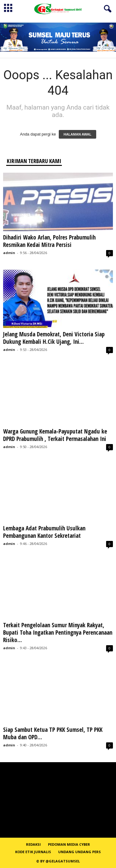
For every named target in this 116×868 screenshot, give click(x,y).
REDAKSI (33, 844)
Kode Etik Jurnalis (33, 852)
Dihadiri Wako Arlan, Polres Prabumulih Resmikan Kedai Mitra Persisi (49, 241)
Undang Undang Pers (79, 852)
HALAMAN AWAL (77, 134)
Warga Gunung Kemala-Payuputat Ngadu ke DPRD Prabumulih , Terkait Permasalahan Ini (55, 435)
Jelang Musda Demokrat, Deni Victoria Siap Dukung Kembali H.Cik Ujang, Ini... (54, 338)
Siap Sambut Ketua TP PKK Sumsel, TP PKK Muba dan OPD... (53, 733)
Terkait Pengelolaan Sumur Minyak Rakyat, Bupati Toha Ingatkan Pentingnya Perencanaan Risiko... (58, 633)
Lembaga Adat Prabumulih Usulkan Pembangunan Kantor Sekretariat (44, 532)
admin (9, 253)
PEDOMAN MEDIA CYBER (69, 844)
